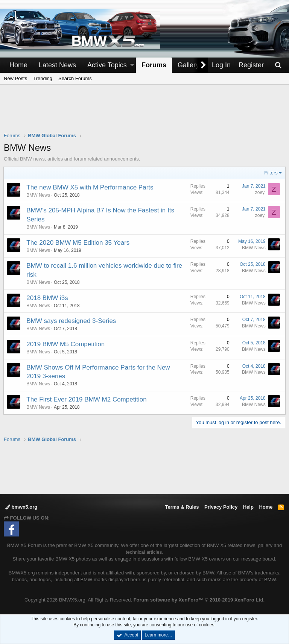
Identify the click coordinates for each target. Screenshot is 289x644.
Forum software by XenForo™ (199, 600)
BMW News (39, 195)
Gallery (188, 65)
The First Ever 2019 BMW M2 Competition (87, 399)
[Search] (278, 65)
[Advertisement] (144, 113)
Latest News (57, 65)
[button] (132, 65)
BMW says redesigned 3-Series (71, 321)
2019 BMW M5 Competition (66, 344)
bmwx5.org (21, 507)
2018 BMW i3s (48, 298)
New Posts (15, 78)
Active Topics (107, 65)
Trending (43, 78)
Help (248, 507)
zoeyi (260, 192)
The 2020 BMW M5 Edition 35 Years (78, 243)
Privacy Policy (221, 507)
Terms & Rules (182, 507)
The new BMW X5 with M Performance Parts (90, 187)
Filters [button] (271, 173)
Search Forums (75, 78)
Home (18, 65)
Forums (154, 65)
